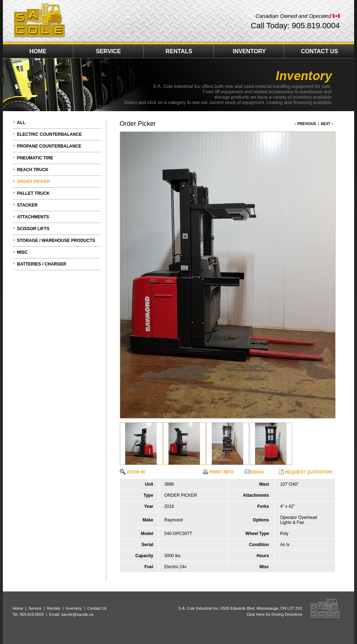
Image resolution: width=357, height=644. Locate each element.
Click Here (256, 614)
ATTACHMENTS (33, 217)
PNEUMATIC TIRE (35, 158)
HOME (38, 51)
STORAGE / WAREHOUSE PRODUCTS (56, 241)
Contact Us (97, 608)
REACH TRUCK (33, 170)
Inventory (74, 608)
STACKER (27, 205)
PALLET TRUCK (33, 193)
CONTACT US (319, 51)
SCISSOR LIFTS (33, 229)
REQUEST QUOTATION (305, 472)
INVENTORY (249, 51)
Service (35, 608)
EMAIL (255, 472)
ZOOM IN (133, 472)
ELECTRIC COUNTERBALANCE (50, 134)
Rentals (53, 608)
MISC (23, 252)
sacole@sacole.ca (77, 614)
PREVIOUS (307, 124)
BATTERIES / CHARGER (42, 264)
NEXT (326, 124)
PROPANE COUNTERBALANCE (49, 146)
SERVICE (108, 51)
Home (18, 608)
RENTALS (179, 51)
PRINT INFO (218, 472)
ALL (21, 123)
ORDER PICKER (34, 182)
